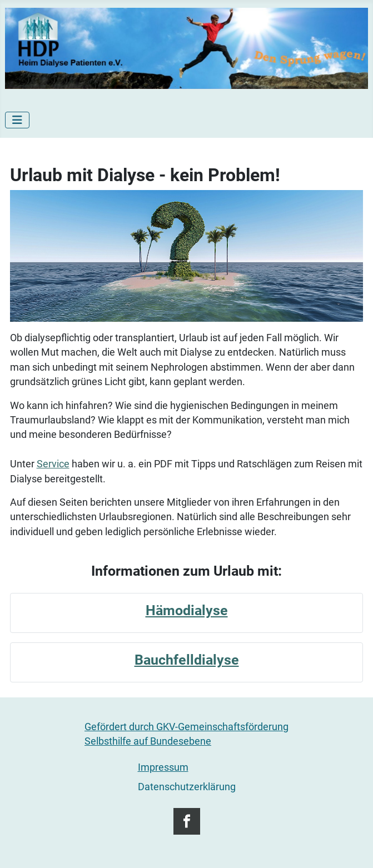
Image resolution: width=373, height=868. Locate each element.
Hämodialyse (187, 610)
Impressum (163, 767)
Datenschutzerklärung (187, 787)
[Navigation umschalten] (17, 120)
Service (53, 464)
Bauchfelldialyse (187, 660)
